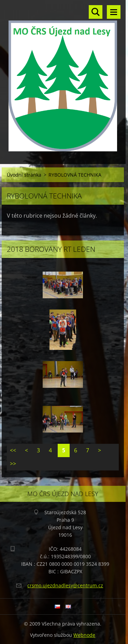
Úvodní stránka (24, 175)
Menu (114, 12)
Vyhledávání (96, 12)
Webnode (84, 635)
